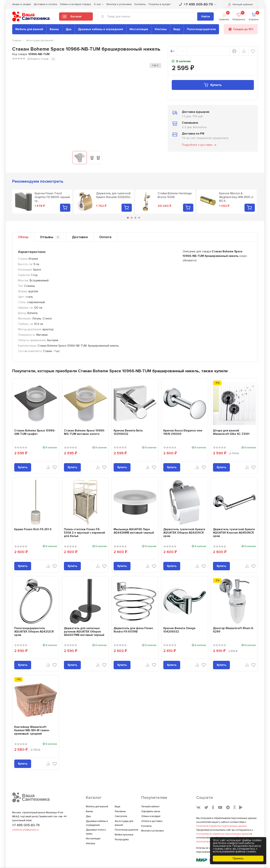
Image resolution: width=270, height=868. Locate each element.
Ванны (54, 29)
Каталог (72, 18)
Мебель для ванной (29, 29)
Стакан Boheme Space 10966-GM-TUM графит (35, 432)
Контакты (140, 4)
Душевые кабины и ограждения (100, 29)
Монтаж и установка (119, 4)
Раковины (120, 811)
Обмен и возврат (151, 816)
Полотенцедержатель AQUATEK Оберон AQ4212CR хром (34, 632)
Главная (17, 40)
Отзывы (50, 237)
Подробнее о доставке (199, 145)
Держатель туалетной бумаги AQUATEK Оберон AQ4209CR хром (184, 533)
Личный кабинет (241, 4)
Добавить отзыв (38, 59)
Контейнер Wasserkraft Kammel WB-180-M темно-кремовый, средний (32, 730)
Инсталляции (139, 29)
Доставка (80, 237)
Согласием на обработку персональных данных (223, 834)
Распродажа (122, 840)
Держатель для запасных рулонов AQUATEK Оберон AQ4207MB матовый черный (84, 632)
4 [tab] (139, 218)
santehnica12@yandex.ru (26, 830)
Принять (238, 858)
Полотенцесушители (201, 29)
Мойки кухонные (124, 835)
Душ (69, 29)
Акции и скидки (22, 4)
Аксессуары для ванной (40, 40)
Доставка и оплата (45, 4)
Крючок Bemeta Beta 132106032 (128, 432)
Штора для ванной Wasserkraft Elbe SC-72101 (231, 432)
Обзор (23, 237)
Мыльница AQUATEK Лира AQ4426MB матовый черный (134, 531)
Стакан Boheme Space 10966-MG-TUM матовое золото (85, 432)
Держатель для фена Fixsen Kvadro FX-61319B (133, 630)
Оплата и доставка (152, 821)
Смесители (121, 816)
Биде (177, 29)
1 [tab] (128, 218)
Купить (213, 85)
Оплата (105, 237)
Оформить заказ (151, 811)
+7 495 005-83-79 (198, 4)
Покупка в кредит (159, 4)
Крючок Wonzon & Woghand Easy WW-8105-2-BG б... (237, 197)
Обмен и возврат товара (75, 4)
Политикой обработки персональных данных (222, 826)
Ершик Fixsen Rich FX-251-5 (33, 529)
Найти (205, 16)
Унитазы (161, 29)
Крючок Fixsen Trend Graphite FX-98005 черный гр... (52, 197)
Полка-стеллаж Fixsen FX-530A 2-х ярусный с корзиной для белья (84, 533)
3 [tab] (135, 218)
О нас (97, 4)
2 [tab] (132, 218)
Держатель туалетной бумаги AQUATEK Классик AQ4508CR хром (234, 533)
